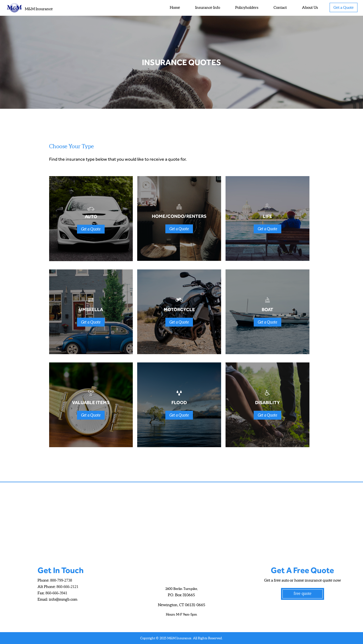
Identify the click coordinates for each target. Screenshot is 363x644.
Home (175, 7)
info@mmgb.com (63, 599)
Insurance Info (208, 7)
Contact (280, 7)
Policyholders (247, 7)
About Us (310, 7)
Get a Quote (344, 7)
